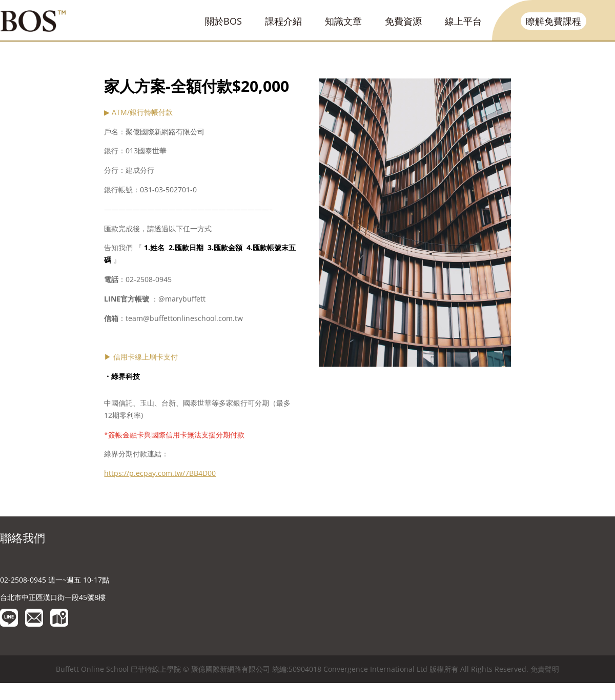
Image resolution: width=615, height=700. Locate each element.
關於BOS (223, 21)
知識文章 (343, 21)
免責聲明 (545, 669)
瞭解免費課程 (553, 21)
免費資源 (403, 21)
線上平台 (463, 21)
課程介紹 (283, 21)
